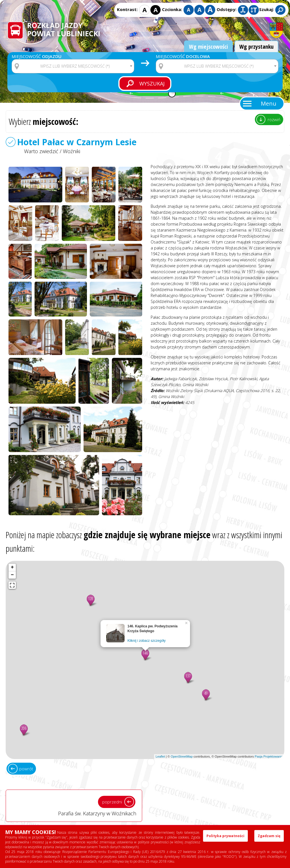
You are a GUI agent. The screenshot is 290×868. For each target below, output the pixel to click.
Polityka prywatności (225, 836)
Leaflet (160, 756)
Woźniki (72, 151)
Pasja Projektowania (269, 756)
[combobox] (73, 66)
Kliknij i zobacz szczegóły (147, 641)
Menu (269, 103)
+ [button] (12, 567)
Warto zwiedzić (41, 151)
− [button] (12, 575)
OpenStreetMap (182, 756)
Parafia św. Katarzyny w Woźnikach (74, 805)
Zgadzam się (269, 836)
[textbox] (76, 66)
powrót (26, 769)
